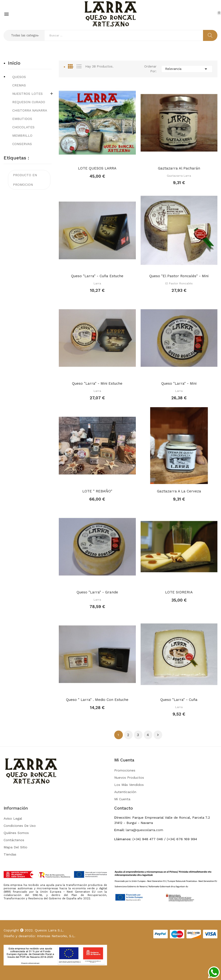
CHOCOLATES (23, 127)
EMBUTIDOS (22, 119)
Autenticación (125, 792)
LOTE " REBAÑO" (97, 491)
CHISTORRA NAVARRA (30, 110)
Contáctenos (14, 840)
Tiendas (10, 854)
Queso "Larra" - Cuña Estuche (97, 276)
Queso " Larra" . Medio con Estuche (97, 700)
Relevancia (187, 69)
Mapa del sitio (15, 847)
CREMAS (19, 85)
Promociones (125, 770)
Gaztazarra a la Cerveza (179, 491)
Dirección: (123, 817)
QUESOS (19, 77)
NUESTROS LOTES (27, 94)
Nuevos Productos (129, 777)
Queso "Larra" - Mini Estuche (97, 383)
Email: (119, 830)
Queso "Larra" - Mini (179, 383)
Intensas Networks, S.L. (56, 936)
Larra (97, 283)
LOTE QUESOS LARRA (97, 168)
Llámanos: (123, 839)
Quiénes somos (16, 833)
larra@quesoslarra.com (144, 830)
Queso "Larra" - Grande (97, 592)
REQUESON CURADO (29, 102)
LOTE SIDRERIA (179, 592)
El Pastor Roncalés (179, 283)
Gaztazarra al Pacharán (179, 168)
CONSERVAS (22, 144)
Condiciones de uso (20, 826)
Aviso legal (13, 818)
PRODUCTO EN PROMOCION (25, 180)
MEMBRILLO (22, 135)
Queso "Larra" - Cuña (179, 700)
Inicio (14, 63)
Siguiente (158, 735)
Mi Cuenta (122, 799)
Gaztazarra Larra (179, 176)
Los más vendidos (129, 785)
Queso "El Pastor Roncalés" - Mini (179, 276)
